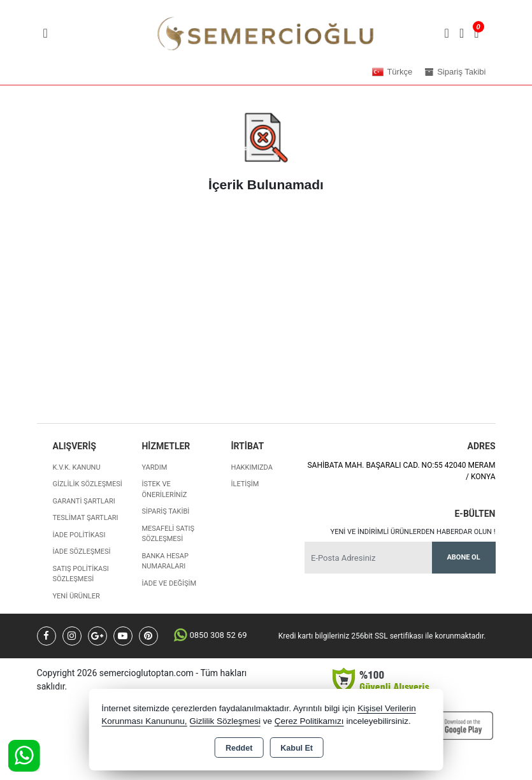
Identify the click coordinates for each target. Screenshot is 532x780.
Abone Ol (463, 557)
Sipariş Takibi (165, 511)
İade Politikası (79, 535)
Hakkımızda (251, 467)
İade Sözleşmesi (82, 552)
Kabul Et (297, 748)
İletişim (245, 484)
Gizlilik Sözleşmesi (88, 484)
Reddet (239, 748)
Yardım (154, 467)
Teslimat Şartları (86, 518)
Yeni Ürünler (76, 596)
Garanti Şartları (84, 501)
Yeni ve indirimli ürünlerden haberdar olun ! (413, 532)
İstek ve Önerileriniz (164, 489)
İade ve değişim (169, 583)
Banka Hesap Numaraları (165, 561)
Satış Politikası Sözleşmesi (81, 574)
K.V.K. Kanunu (77, 467)
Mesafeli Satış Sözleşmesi (168, 534)
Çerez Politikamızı (309, 721)
